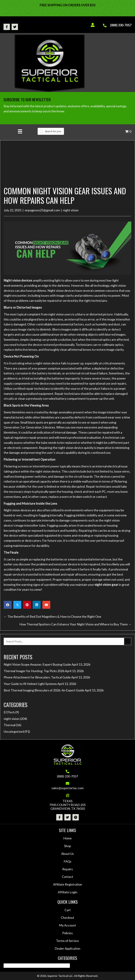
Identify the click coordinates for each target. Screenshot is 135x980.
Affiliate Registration (68, 884)
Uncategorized (14, 731)
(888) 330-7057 (121, 25)
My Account (67, 925)
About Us (67, 854)
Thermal (9, 725)
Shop (68, 846)
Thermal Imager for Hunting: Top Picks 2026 (34, 671)
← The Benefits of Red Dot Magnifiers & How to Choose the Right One (52, 616)
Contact (67, 877)
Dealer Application (67, 948)
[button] (7, 27)
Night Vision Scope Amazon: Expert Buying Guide (37, 664)
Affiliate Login (68, 892)
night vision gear (106, 585)
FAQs (67, 861)
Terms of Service (67, 941)
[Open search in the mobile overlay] (51, 131)
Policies (67, 933)
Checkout (67, 918)
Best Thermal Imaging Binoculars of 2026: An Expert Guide (44, 690)
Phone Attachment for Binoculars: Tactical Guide (37, 677)
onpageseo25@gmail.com (42, 210)
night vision (71, 210)
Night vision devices (18, 280)
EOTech (9, 712)
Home (67, 838)
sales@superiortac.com (67, 788)
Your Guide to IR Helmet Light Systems (30, 684)
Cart (68, 910)
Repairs (67, 869)
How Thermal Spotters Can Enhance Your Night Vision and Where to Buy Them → (75, 624)
